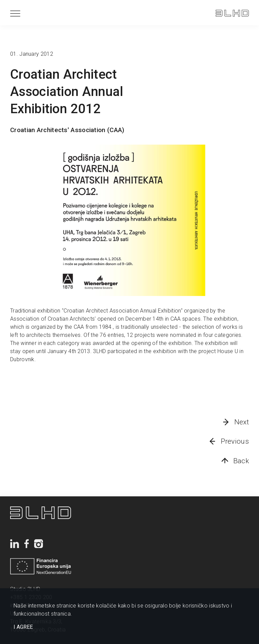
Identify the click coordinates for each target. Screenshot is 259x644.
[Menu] (15, 13)
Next (242, 422)
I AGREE (23, 627)
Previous (235, 441)
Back (241, 461)
